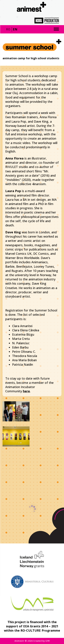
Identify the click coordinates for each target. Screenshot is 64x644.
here (26, 391)
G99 (48, 641)
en (15, 29)
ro (8, 29)
